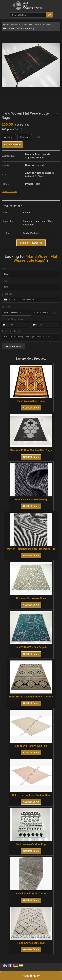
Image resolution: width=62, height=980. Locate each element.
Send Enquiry (31, 976)
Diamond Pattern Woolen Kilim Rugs (31, 450)
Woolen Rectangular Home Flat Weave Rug (31, 549)
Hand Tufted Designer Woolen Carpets (31, 697)
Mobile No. (7, 294)
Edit (38, 137)
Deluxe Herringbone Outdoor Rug (31, 795)
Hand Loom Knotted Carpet (31, 894)
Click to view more (10, 192)
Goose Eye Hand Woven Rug (31, 746)
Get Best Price (12, 145)
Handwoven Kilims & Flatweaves (37, 25)
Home (6, 25)
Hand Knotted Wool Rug (31, 943)
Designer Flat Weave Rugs (31, 598)
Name (4, 268)
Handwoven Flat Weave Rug (31, 500)
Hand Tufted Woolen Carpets (31, 647)
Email (4, 281)
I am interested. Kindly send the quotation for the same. (31, 338)
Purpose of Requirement (13, 319)
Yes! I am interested (31, 243)
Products (15, 25)
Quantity (6, 307)
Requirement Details (11, 331)
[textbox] (25, 137)
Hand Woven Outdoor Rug (31, 844)
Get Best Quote (31, 408)
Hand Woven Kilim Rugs (31, 401)
